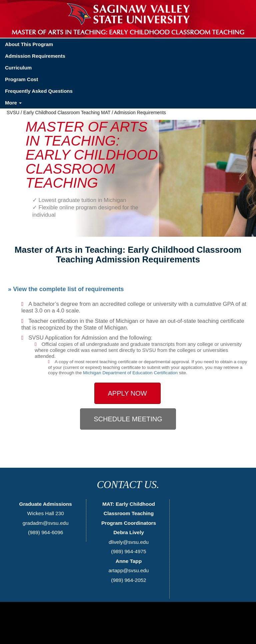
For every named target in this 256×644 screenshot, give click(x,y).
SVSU (13, 113)
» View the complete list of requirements (66, 289)
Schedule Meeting (128, 419)
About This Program (29, 44)
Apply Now (127, 393)
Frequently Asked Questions (39, 91)
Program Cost (21, 79)
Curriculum (18, 68)
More (13, 103)
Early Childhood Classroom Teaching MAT (67, 113)
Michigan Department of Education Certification (130, 373)
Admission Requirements (35, 56)
